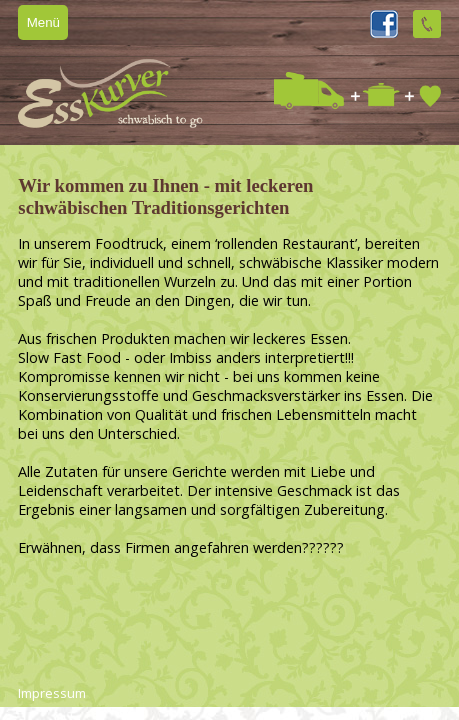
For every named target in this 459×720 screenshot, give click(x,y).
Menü (43, 22)
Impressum (52, 693)
